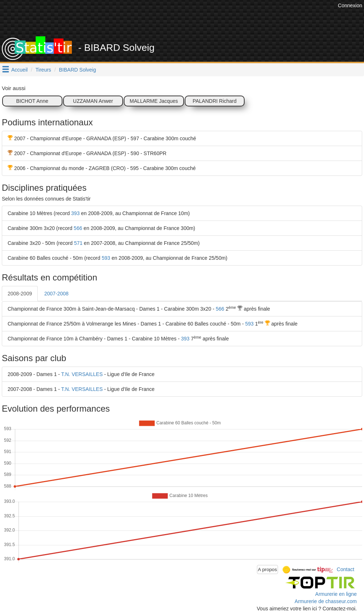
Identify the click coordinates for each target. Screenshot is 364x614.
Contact (345, 569)
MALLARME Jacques (154, 101)
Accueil (19, 70)
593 (106, 258)
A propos (268, 569)
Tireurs (43, 70)
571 (78, 243)
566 (78, 228)
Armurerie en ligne (336, 594)
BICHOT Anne (32, 101)
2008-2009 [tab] (20, 294)
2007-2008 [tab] (56, 294)
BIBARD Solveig (78, 70)
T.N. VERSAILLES (82, 374)
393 (75, 213)
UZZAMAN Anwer (93, 101)
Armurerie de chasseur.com (326, 601)
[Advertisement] (204, 18)
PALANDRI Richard (215, 101)
